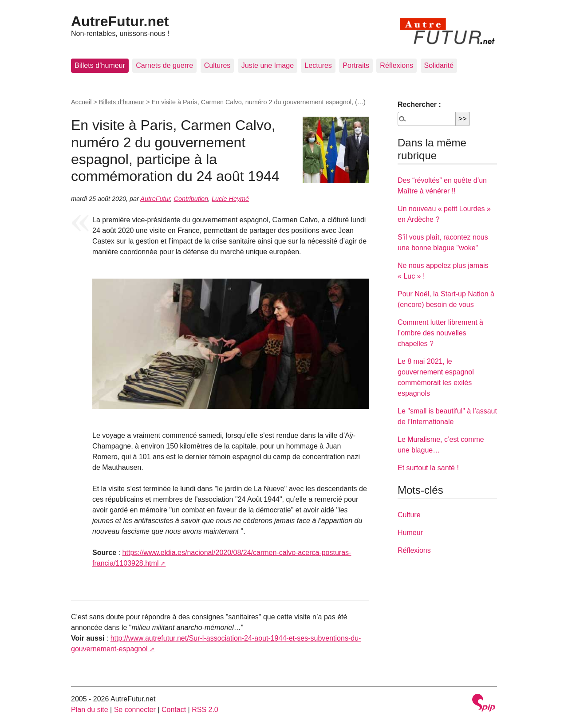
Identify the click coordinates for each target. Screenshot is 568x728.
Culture (409, 515)
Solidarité (439, 65)
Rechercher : (419, 104)
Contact (174, 710)
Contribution (191, 199)
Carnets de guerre (164, 65)
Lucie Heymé (230, 199)
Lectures (318, 65)
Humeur (410, 533)
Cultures (217, 65)
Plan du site (90, 710)
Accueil (81, 102)
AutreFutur (155, 199)
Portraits (356, 65)
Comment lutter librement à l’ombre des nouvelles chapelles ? (440, 333)
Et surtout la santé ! (428, 468)
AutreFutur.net (120, 21)
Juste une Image (268, 65)
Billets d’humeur (100, 65)
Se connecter (135, 710)
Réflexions (396, 65)
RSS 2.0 (205, 710)
